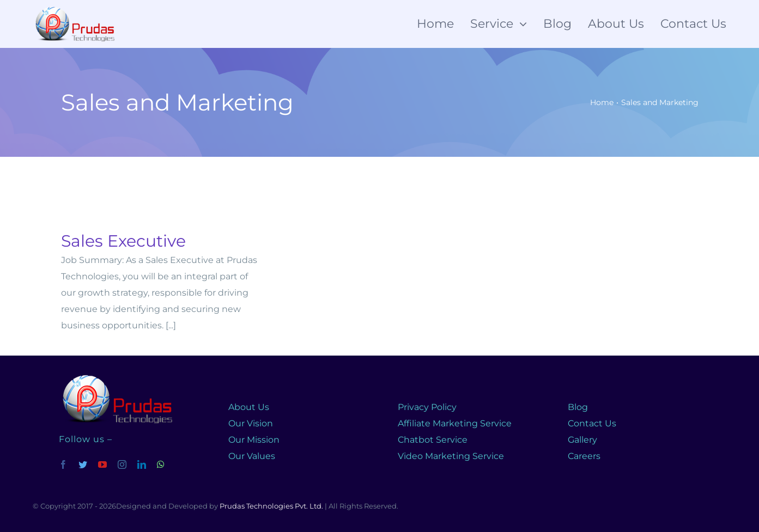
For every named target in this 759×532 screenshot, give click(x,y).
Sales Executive (123, 241)
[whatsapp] (161, 464)
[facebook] (63, 464)
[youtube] (102, 464)
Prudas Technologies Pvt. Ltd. (271, 506)
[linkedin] (142, 464)
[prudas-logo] (116, 376)
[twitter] (83, 464)
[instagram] (122, 464)
